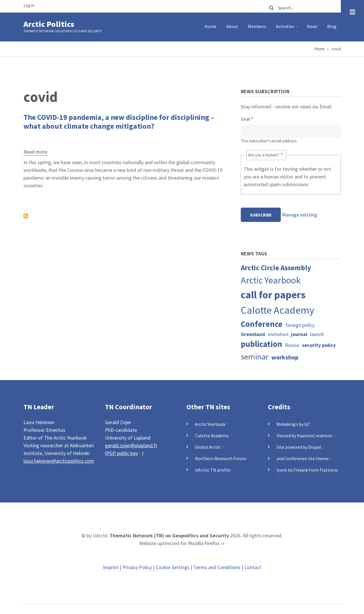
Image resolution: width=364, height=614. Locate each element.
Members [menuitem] (257, 26)
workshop (285, 357)
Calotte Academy (278, 310)
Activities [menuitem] (288, 29)
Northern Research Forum (223, 458)
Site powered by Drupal (301, 447)
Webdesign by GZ (295, 424)
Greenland (253, 334)
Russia (292, 345)
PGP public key (124, 453)
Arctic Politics (49, 24)
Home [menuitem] (210, 26)
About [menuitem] (232, 26)
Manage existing (300, 215)
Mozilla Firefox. (206, 543)
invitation (278, 334)
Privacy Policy (137, 567)
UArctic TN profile (215, 470)
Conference (262, 324)
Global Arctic (210, 447)
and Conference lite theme (305, 458)
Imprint (111, 567)
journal (299, 334)
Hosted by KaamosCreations (306, 436)
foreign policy (300, 325)
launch (317, 334)
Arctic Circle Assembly (276, 268)
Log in (29, 5)
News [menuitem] (312, 26)
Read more (35, 152)
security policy (319, 345)
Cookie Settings (173, 567)
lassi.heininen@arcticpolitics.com (59, 461)
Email (245, 119)
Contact (253, 567)
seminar (255, 357)
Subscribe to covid (26, 216)
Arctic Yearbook (271, 280)
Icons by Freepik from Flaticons (307, 473)
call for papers (273, 295)
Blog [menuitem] (332, 26)
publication (261, 344)
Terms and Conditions (217, 567)
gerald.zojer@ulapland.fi (131, 445)
